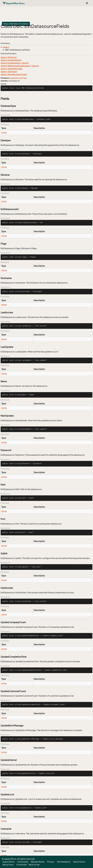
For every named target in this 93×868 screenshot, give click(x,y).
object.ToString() (9, 57)
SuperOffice (14, 78)
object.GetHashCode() (12, 69)
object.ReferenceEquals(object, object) (20, 66)
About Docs (8, 865)
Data (25, 78)
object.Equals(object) (11, 60)
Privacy (51, 862)
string (4, 132)
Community (23, 862)
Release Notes (38, 862)
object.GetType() (9, 72)
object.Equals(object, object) (15, 63)
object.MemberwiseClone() (14, 74)
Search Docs (79, 862)
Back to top (34, 865)
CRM (21, 78)
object (6, 47)
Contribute (21, 865)
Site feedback (64, 862)
